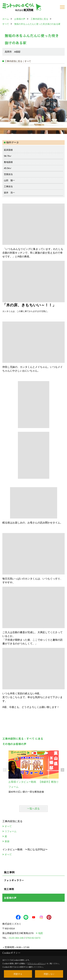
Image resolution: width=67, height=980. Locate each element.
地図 (40, 933)
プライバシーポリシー (36, 963)
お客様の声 (10, 898)
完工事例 (9, 889)
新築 (7, 841)
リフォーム (11, 831)
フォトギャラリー (14, 880)
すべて (8, 826)
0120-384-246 (16, 938)
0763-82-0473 (33, 938)
